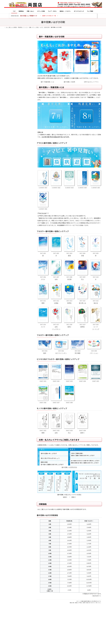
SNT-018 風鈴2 (69, 324)
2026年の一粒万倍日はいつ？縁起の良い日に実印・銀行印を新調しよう (21, 184)
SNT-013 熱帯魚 (69, 301)
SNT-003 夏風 (69, 253)
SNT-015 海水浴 (96, 301)
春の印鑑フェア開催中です (29, 16)
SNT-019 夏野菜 (83, 324)
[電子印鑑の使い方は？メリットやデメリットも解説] (7, 149)
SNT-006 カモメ (43, 277)
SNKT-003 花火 (69, 430)
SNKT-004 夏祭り (83, 430)
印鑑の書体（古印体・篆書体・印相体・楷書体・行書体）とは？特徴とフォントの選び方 (18, 68)
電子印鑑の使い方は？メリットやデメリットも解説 (21, 147)
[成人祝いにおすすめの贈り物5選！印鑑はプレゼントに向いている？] (7, 173)
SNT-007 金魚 (56, 277)
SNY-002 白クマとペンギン (61, 351)
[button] (49, 16)
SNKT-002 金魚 (56, 430)
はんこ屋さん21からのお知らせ (18, 46)
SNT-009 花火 (83, 277)
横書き (74, 497)
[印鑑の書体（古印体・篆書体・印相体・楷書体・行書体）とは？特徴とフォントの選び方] (7, 159)
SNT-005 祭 (96, 253)
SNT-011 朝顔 (43, 301)
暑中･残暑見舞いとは (47, 82)
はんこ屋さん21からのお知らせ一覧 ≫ (19, 74)
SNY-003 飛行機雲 (78, 351)
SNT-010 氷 (96, 277)
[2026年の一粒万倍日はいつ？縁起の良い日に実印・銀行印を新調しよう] (7, 184)
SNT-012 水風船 (56, 301)
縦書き (65, 497)
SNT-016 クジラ (43, 324)
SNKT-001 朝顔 (43, 430)
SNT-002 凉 (56, 253)
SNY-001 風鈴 (45, 351)
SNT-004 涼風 (83, 253)
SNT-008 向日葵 (69, 277)
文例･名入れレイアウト (91, 82)
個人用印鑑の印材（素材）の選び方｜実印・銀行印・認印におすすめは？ (21, 137)
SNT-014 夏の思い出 (83, 301)
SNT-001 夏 (43, 253)
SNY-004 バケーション (94, 351)
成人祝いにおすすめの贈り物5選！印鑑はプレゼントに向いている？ (21, 172)
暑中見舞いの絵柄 (69, 82)
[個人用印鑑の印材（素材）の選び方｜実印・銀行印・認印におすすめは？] (7, 137)
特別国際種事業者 (18, 125)
